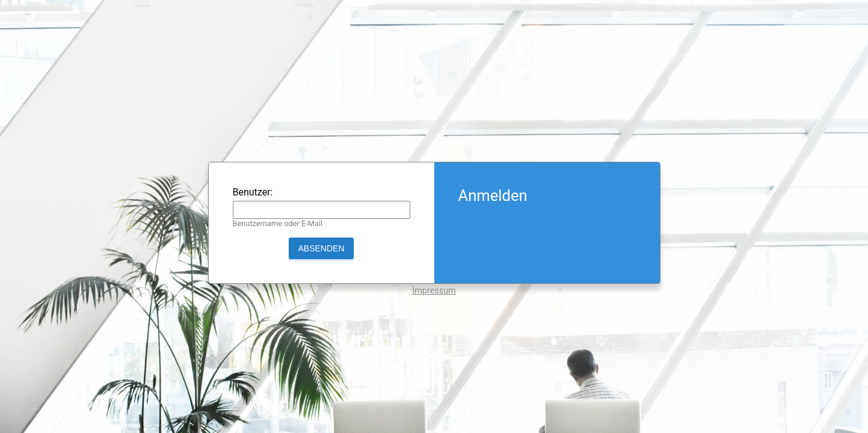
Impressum (434, 291)
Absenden (321, 248)
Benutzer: (253, 192)
